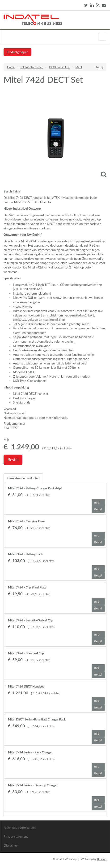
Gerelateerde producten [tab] (23, 478)
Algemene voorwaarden (20, 828)
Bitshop (102, 859)
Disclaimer (11, 845)
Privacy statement (16, 836)
